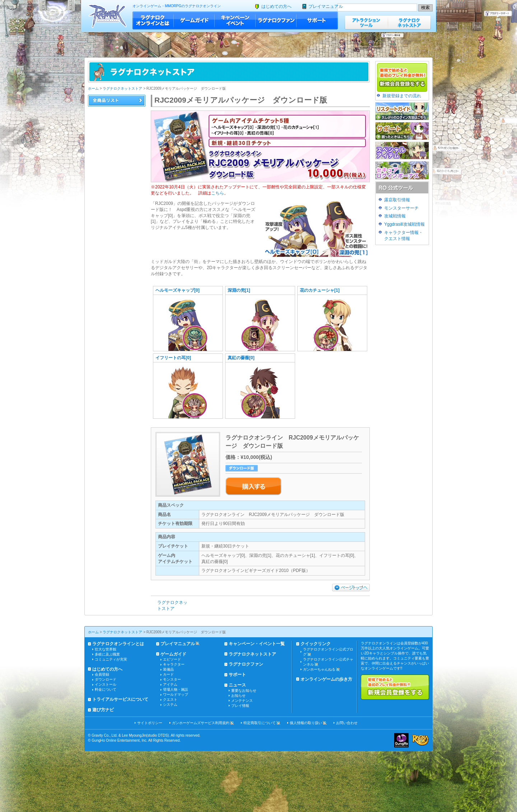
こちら (218, 193)
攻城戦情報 (395, 216)
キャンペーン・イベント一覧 (257, 644)
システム (170, 705)
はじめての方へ (276, 6)
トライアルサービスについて (120, 699)
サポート (317, 20)
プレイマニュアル (326, 6)
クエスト (170, 700)
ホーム (93, 88)
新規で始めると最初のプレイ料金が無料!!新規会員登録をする (395, 687)
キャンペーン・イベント (235, 20)
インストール (106, 684)
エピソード (172, 659)
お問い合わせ (347, 723)
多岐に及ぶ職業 (107, 654)
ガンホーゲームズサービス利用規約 (201, 723)
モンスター (172, 679)
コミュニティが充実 (111, 659)
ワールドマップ (176, 694)
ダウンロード (106, 679)
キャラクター (174, 664)
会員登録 (102, 674)
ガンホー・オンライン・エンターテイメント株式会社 (401, 740)
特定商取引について (260, 723)
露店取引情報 (397, 200)
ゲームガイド (194, 20)
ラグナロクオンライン (108, 16)
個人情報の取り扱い (306, 723)
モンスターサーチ (401, 208)
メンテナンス (242, 701)
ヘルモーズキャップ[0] (178, 290)
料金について (106, 689)
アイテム (170, 684)
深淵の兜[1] (239, 290)
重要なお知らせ (244, 691)
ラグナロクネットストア (409, 22)
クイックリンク (316, 644)
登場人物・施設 (176, 689)
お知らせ (238, 696)
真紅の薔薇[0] (241, 358)
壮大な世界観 (106, 649)
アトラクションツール (366, 22)
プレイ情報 (240, 706)
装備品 (168, 669)
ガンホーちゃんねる (319, 669)
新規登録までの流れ (402, 96)
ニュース (237, 685)
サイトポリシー (150, 723)
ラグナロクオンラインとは (153, 20)
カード (168, 674)
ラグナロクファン (276, 20)
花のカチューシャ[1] (320, 290)
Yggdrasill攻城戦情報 (404, 224)
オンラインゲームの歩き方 (326, 679)
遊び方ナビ (103, 710)
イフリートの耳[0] (173, 358)
